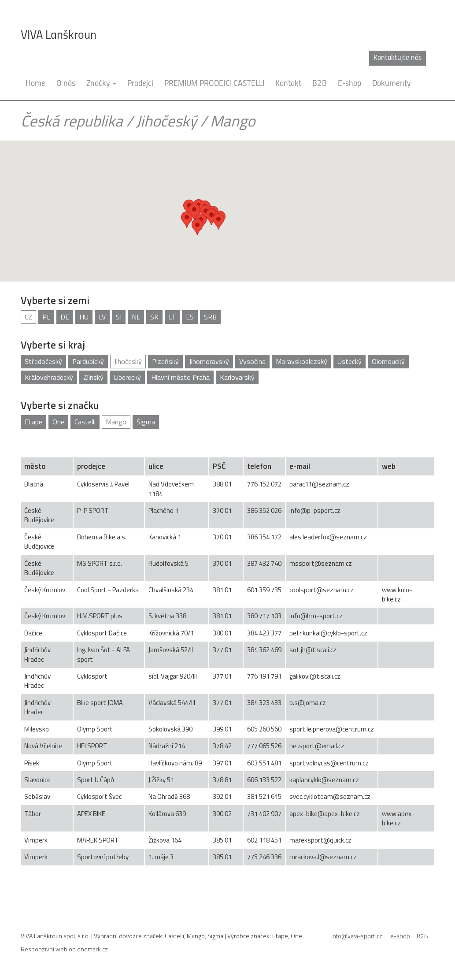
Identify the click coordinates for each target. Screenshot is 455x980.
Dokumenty (392, 84)
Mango (116, 422)
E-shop (350, 84)
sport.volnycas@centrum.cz (329, 763)
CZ (28, 317)
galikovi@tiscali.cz (315, 676)
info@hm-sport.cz (316, 616)
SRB (210, 317)
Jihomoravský (209, 361)
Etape (33, 422)
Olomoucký (388, 361)
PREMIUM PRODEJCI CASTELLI (214, 84)
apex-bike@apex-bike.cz (325, 814)
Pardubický (88, 361)
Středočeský (43, 361)
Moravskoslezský (301, 361)
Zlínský (93, 377)
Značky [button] (101, 84)
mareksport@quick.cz (320, 840)
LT (172, 317)
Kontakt (288, 84)
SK (154, 317)
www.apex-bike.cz (398, 818)
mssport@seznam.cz (321, 563)
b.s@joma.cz (308, 703)
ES (190, 317)
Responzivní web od (64, 949)
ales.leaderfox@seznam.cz (328, 537)
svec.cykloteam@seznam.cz (330, 796)
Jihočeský (166, 121)
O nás (66, 84)
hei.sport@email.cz (317, 746)
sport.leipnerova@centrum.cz (332, 729)
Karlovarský (237, 377)
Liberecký (127, 377)
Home (35, 84)
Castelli (85, 422)
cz (417, 58)
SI (119, 317)
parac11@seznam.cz (319, 484)
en (430, 58)
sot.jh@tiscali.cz (313, 650)
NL (136, 317)
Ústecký (350, 361)
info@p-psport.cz (315, 510)
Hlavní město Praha (180, 377)
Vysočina (252, 361)
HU (84, 317)
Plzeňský (165, 361)
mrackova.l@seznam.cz (323, 857)
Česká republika (72, 121)
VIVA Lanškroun (59, 36)
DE (65, 317)
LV (102, 317)
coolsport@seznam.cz (322, 590)
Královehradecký (49, 377)
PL (46, 317)
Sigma (146, 422)
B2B (320, 84)
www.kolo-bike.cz (397, 594)
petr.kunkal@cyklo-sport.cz (328, 633)
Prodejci (140, 84)
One (58, 422)
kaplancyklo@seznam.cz (324, 780)
